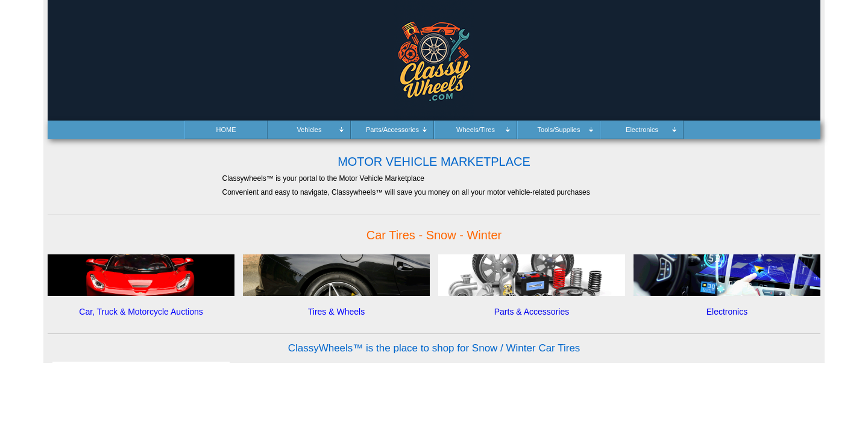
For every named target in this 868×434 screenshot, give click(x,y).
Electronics (727, 312)
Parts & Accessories (532, 312)
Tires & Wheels (336, 312)
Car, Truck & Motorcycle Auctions (141, 312)
